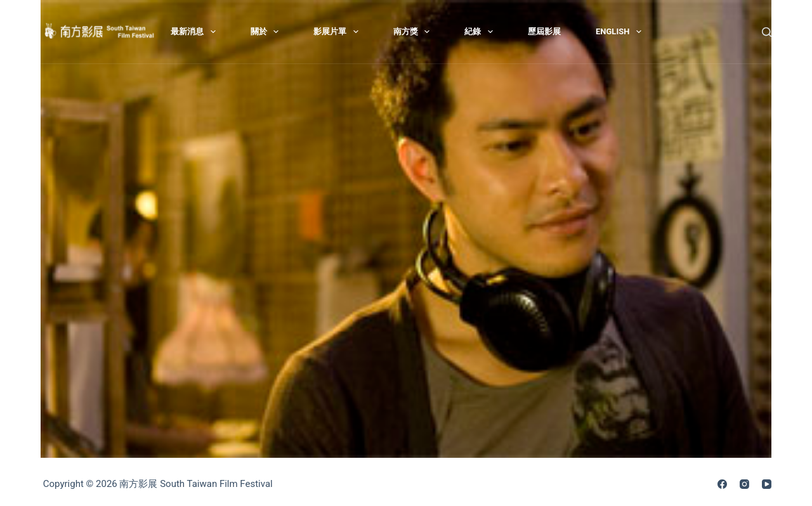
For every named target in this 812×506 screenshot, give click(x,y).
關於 (267, 32)
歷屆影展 (544, 31)
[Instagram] (744, 484)
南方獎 (414, 32)
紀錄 (481, 32)
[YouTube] (767, 484)
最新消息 (196, 32)
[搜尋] (767, 32)
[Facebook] (722, 484)
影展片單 (338, 32)
